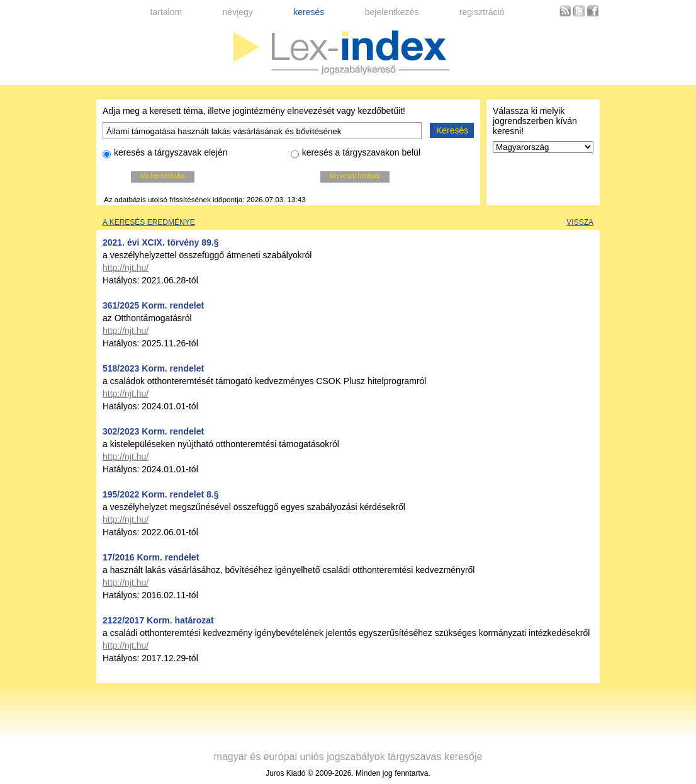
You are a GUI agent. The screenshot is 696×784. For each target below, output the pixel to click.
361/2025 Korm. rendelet (153, 305)
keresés (309, 12)
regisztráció (482, 12)
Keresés (452, 130)
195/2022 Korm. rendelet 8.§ (160, 494)
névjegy (238, 12)
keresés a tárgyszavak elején (165, 154)
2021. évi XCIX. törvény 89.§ (160, 242)
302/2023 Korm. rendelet (153, 431)
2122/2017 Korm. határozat (158, 620)
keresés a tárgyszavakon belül (356, 154)
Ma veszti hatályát (355, 176)
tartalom (166, 12)
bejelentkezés (392, 12)
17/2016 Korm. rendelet (151, 557)
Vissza (580, 222)
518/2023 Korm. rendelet (153, 368)
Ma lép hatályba (163, 176)
